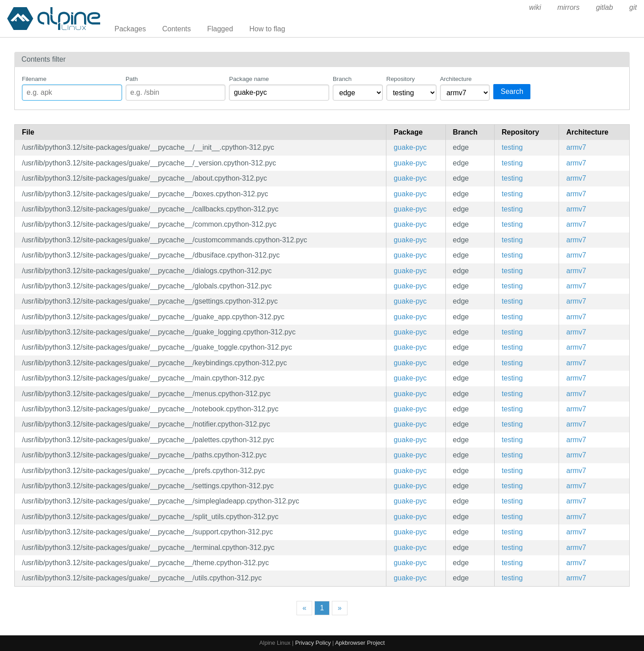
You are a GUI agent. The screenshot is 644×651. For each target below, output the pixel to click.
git (633, 7)
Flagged (220, 29)
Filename (34, 79)
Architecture (456, 79)
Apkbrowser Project (360, 643)
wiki (535, 7)
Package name (249, 79)
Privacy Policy (313, 643)
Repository (401, 79)
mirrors (568, 7)
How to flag (267, 29)
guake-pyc (410, 147)
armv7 (576, 147)
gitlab (604, 7)
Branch (342, 79)
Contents (177, 29)
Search (512, 91)
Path (132, 79)
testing (512, 147)
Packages (130, 29)
